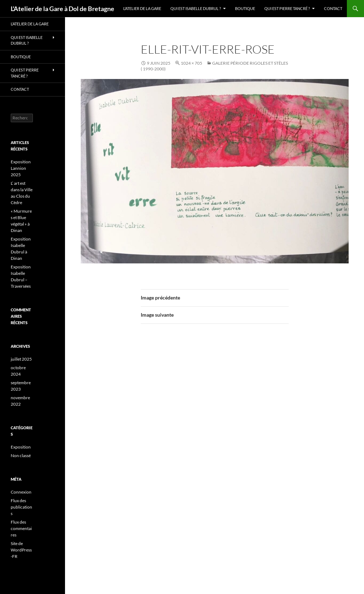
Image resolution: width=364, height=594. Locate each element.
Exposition (21, 447)
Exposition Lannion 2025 (21, 168)
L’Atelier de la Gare (142, 8)
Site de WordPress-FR (21, 550)
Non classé (21, 456)
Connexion (21, 492)
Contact (333, 8)
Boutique (245, 8)
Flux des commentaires (21, 528)
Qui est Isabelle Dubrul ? (196, 8)
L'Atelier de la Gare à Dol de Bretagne (63, 9)
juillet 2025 (21, 359)
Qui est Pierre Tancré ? (287, 8)
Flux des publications (21, 507)
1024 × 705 (191, 63)
